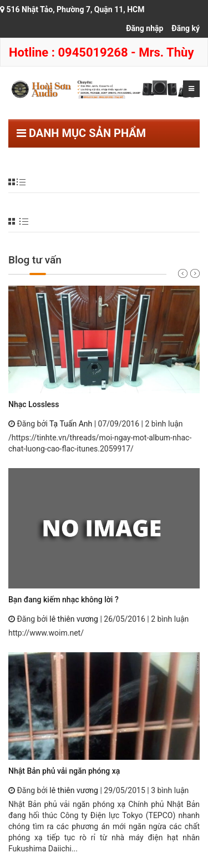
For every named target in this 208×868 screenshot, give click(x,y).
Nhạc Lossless (34, 404)
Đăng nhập (144, 28)
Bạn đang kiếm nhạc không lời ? (64, 600)
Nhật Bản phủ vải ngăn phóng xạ (64, 771)
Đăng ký (186, 28)
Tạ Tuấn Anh (71, 424)
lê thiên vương (74, 619)
